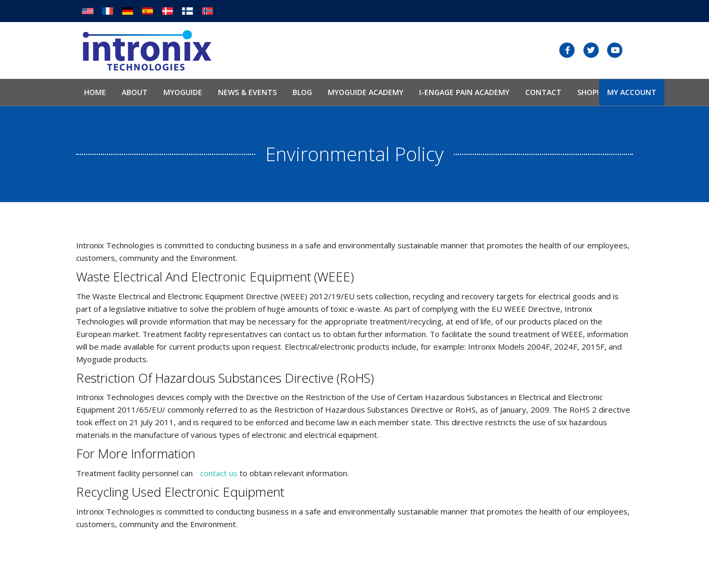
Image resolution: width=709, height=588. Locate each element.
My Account (632, 92)
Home (95, 92)
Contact (543, 92)
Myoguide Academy (366, 92)
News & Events (247, 92)
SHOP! (588, 92)
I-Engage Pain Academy (464, 92)
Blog (302, 92)
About (135, 92)
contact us (219, 473)
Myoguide (183, 92)
